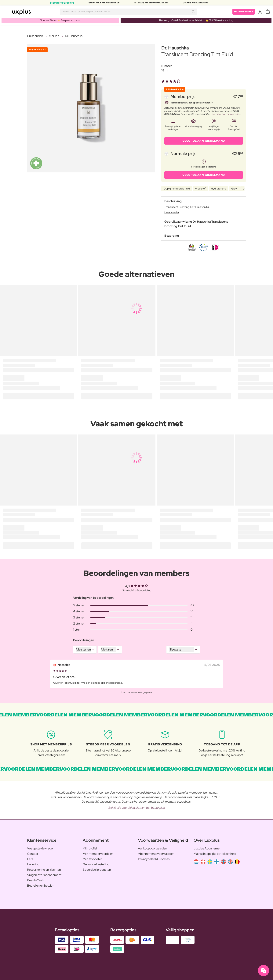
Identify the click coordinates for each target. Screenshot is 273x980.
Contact (33, 854)
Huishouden (35, 36)
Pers (30, 859)
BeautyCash (35, 880)
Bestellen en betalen (41, 886)
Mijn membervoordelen (98, 854)
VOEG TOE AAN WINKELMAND (204, 141)
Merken (54, 36)
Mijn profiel (90, 848)
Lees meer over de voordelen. (226, 114)
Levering (33, 864)
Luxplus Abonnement (208, 848)
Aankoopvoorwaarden (153, 848)
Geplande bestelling (96, 864)
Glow (234, 189)
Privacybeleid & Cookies (154, 859)
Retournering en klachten (44, 870)
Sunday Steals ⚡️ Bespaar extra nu (60, 20)
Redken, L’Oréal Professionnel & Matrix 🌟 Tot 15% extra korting (196, 20)
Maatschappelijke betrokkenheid (215, 854)
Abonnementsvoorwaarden (156, 854)
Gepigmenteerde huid (177, 189)
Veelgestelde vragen (41, 848)
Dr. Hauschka (74, 36)
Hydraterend (218, 189)
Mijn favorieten (93, 859)
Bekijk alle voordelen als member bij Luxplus (137, 808)
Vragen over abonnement (44, 875)
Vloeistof (200, 189)
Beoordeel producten (97, 870)
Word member (244, 12)
